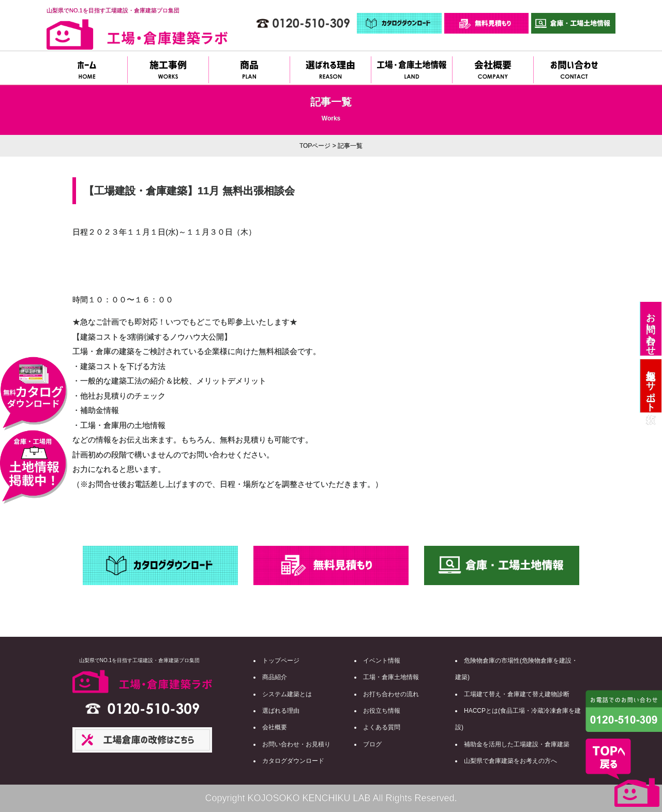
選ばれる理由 (281, 711)
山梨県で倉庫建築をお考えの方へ (510, 761)
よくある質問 (382, 727)
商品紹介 (275, 677)
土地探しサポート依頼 (651, 386)
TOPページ (315, 146)
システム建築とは (287, 694)
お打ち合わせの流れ (391, 694)
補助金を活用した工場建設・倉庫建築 (517, 744)
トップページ (281, 661)
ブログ (372, 744)
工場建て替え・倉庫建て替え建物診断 (517, 694)
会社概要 (275, 727)
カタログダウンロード (293, 761)
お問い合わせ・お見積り (296, 744)
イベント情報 (382, 661)
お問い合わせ (651, 329)
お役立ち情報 (382, 711)
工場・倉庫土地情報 (391, 677)
